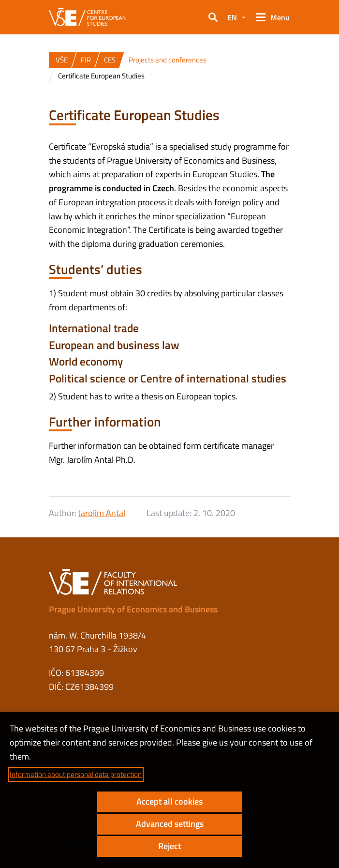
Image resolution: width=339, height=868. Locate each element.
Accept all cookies (169, 801)
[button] (213, 17)
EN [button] (232, 17)
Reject (169, 846)
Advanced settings (170, 824)
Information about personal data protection (76, 774)
